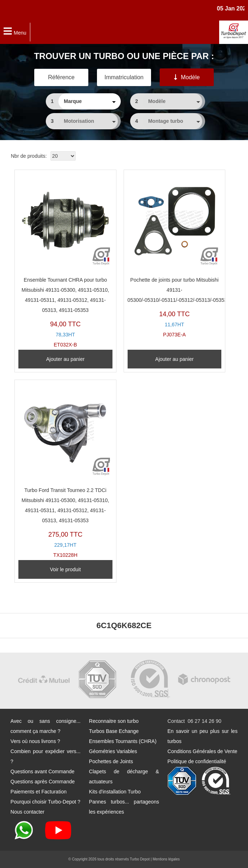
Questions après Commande (43, 782)
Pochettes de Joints (111, 761)
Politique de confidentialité (197, 761)
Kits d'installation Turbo (115, 792)
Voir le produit (65, 569)
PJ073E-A (175, 256)
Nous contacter (27, 812)
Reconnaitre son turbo (114, 721)
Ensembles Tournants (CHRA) (123, 741)
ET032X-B (65, 261)
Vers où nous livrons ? (35, 741)
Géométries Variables (113, 751)
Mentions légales (166, 859)
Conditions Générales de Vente (203, 751)
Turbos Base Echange (114, 731)
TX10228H (65, 471)
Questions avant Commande (42, 771)
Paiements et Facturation (39, 792)
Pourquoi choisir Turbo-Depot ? (45, 802)
